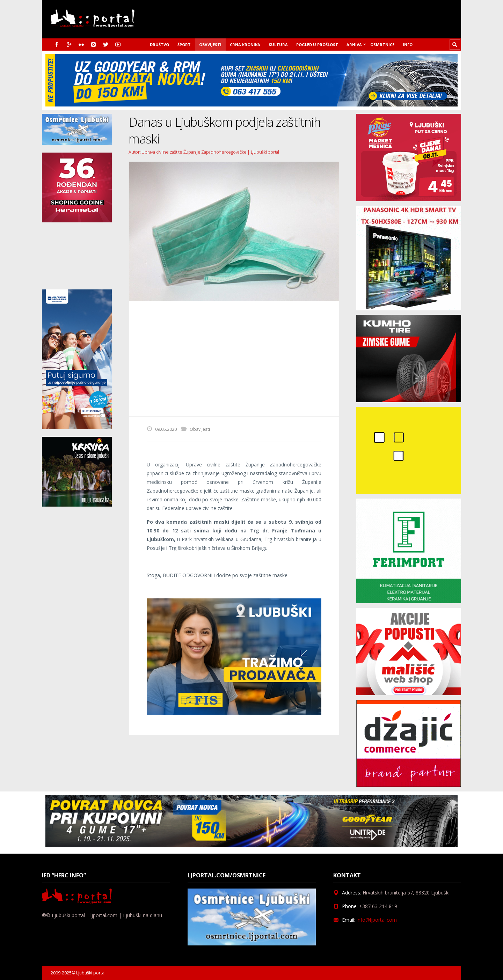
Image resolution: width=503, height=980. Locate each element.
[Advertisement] (234, 359)
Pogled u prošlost (317, 45)
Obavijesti (210, 45)
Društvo (159, 45)
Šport (184, 45)
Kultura (278, 45)
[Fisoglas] (234, 713)
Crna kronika (245, 45)
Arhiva (354, 45)
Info (408, 45)
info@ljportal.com (377, 920)
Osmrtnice (382, 45)
